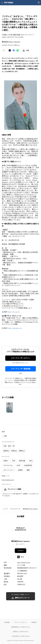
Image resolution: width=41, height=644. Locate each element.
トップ (5, 509)
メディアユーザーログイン (21, 358)
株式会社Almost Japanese (31, 509)
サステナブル (8, 465)
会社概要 (7, 622)
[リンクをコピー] (28, 50)
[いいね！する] (4, 50)
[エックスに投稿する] (10, 50)
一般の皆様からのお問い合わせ (21, 636)
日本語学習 (28, 465)
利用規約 (34, 622)
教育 (28, 470)
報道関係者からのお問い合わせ (21, 627)
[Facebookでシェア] (14, 50)
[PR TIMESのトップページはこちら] (9, 3)
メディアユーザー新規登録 (21, 369)
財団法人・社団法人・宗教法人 (14, 451)
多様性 (20, 470)
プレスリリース (15, 509)
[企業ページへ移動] (20, 530)
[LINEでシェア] (18, 50)
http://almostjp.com (8, 480)
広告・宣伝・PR (9, 446)
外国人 (6, 461)
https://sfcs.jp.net (14, 312)
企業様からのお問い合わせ (21, 632)
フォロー (21, 551)
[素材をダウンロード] (24, 50)
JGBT (18, 465)
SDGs (31, 461)
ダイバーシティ (9, 470)
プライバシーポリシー (21, 622)
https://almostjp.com (15, 328)
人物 (5, 436)
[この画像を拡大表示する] (10, 407)
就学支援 (22, 461)
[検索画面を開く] (39, 3)
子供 (14, 461)
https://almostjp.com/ (24, 562)
